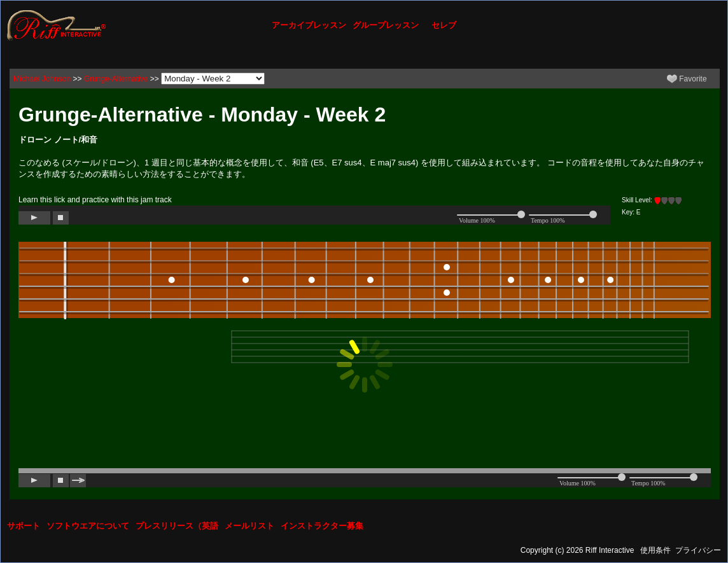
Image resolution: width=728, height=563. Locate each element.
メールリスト (249, 526)
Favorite (687, 79)
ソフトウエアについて (88, 526)
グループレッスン (386, 25)
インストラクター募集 (322, 526)
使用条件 (655, 550)
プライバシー (698, 550)
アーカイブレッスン (309, 25)
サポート (24, 526)
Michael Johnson (42, 79)
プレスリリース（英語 (177, 526)
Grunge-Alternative (116, 79)
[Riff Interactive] (57, 25)
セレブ (444, 25)
